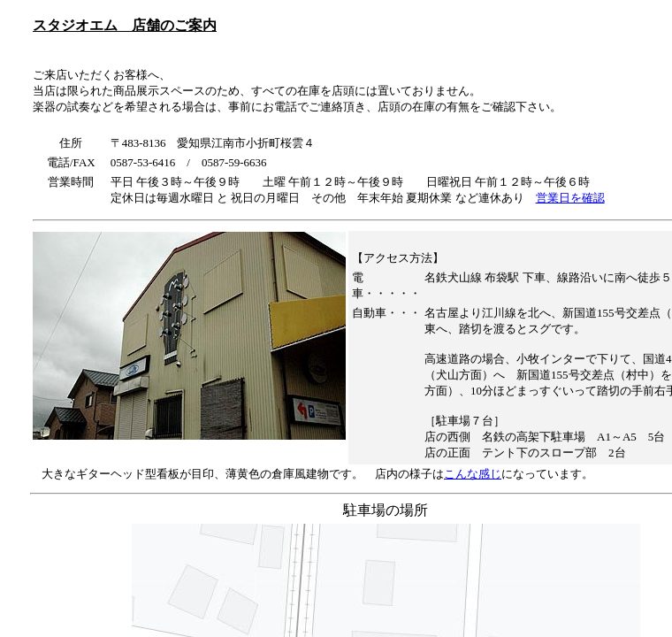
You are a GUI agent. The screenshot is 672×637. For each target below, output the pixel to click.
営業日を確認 (570, 198)
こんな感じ (473, 474)
